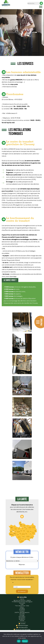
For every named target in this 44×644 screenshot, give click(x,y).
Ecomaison (22, 617)
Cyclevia (22, 611)
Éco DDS (22, 614)
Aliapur (22, 607)
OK (19, 641)
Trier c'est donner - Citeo (22, 606)
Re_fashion (22, 619)
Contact (23, 624)
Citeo (22, 604)
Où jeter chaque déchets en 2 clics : (22, 557)
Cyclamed (22, 610)
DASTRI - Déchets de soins (22, 613)
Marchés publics (23, 628)
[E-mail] (22, 587)
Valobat (22, 621)
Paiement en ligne (23, 626)
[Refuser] (42, 638)
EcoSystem (22, 618)
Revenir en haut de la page (23, 629)
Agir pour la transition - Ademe (22, 600)
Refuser (25, 641)
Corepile (22, 608)
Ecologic (22, 615)
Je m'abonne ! (22, 591)
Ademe (22, 599)
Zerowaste (22, 603)
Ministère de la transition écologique (22, 602)
